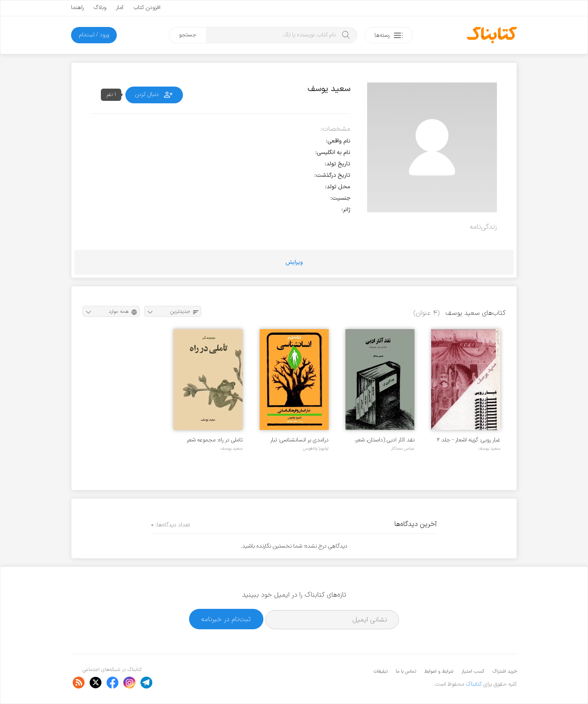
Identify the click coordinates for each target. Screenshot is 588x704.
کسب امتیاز (473, 671)
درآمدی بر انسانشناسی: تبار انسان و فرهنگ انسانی (300, 440)
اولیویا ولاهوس (316, 448)
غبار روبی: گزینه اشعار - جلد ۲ (469, 440)
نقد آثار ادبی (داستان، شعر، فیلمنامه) (384, 440)
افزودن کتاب (147, 8)
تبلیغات (381, 671)
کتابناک (474, 684)
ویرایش (294, 262)
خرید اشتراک (505, 671)
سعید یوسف (489, 448)
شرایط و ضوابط (439, 671)
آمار (120, 8)
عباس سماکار (403, 448)
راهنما (77, 8)
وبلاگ (100, 8)
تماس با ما (406, 671)
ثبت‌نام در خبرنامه (226, 619)
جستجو (188, 35)
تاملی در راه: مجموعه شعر (215, 440)
